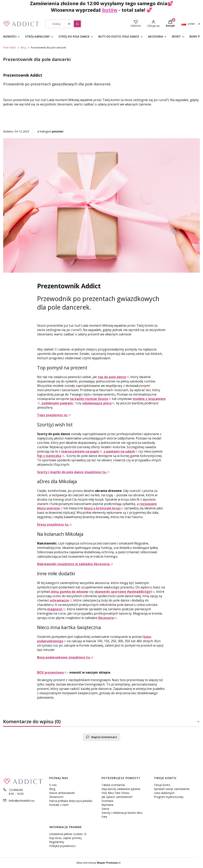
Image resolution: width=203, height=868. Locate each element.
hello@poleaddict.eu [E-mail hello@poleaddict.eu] (22, 801)
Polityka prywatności (62, 846)
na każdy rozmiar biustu (89, 399)
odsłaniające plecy (97, 403)
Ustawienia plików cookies (66, 834)
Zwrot (105, 809)
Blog (23, 48)
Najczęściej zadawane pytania (121, 789)
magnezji (55, 609)
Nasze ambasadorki (62, 793)
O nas (53, 785)
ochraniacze (59, 600)
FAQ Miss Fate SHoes (115, 793)
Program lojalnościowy (169, 797)
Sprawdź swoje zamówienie (172, 789)
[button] (77, 24)
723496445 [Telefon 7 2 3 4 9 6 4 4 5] (16, 790)
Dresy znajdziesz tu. (53, 524)
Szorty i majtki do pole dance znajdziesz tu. (72, 472)
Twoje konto (162, 785)
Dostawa (107, 801)
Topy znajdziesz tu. (53, 415)
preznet (58, 131)
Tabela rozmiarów (113, 785)
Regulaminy (57, 842)
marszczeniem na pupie (80, 451)
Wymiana (107, 805)
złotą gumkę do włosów (69, 592)
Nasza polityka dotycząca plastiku (71, 801)
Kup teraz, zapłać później (65, 838)
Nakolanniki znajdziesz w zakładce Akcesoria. (74, 564)
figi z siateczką (49, 456)
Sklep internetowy (97, 863)
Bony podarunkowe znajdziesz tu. (64, 657)
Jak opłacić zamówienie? (117, 797)
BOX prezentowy (50, 672)
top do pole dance (112, 377)
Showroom (56, 797)
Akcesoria (106, 618)
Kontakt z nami (59, 805)
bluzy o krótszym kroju (102, 508)
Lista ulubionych (164, 793)
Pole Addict (10, 48)
